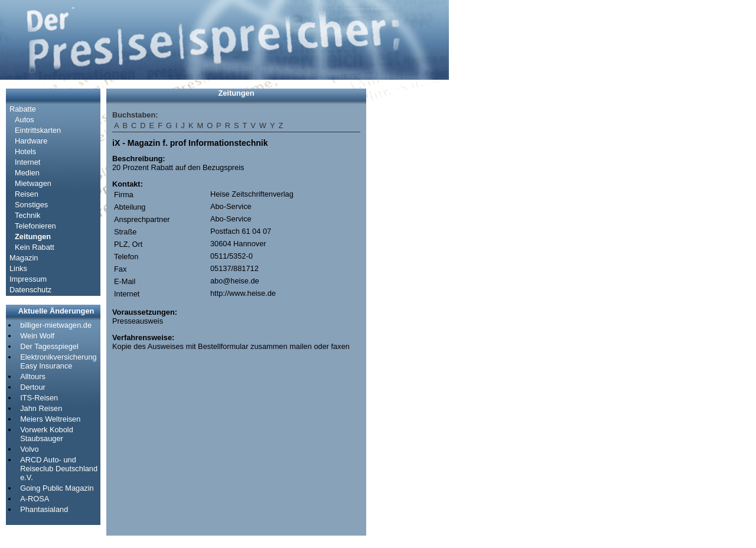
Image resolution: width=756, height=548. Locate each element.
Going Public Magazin (57, 488)
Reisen (27, 194)
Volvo (29, 449)
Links (18, 268)
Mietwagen (33, 183)
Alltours (33, 376)
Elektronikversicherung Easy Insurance (58, 361)
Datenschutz (30, 290)
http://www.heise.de (243, 293)
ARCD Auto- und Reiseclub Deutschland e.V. (59, 469)
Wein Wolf (37, 336)
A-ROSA (35, 499)
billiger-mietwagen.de (56, 325)
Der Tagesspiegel (49, 346)
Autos (25, 120)
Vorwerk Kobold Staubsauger (47, 434)
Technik (27, 215)
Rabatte (23, 109)
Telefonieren (35, 226)
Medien (27, 173)
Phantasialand (44, 509)
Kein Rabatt (35, 247)
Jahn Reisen (41, 408)
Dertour (33, 387)
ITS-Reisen (39, 398)
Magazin (24, 258)
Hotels (25, 151)
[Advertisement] (408, 266)
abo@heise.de (235, 281)
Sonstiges (31, 205)
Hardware (31, 141)
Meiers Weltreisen (50, 419)
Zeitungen (33, 237)
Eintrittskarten (38, 130)
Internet (27, 162)
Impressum (28, 279)
